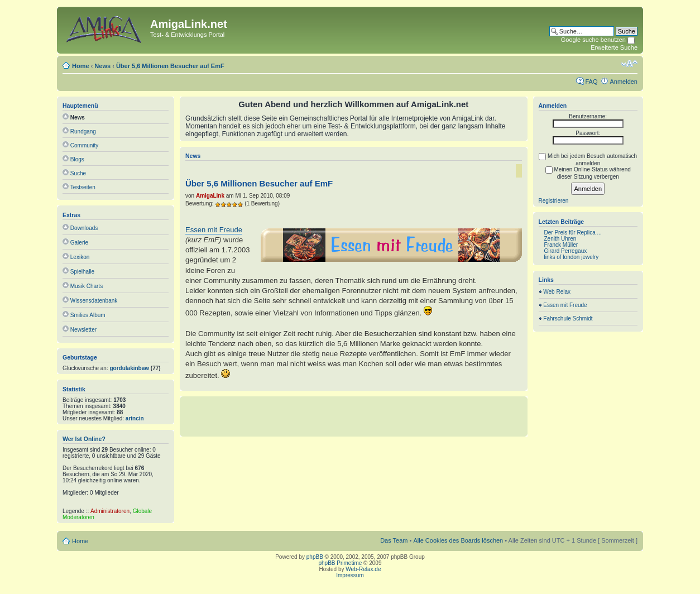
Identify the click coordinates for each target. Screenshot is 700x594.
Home (81, 66)
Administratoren (110, 511)
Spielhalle (82, 272)
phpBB (315, 557)
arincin (135, 418)
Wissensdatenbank (94, 301)
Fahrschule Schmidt (568, 318)
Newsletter (83, 330)
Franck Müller (561, 245)
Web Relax (557, 292)
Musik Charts (87, 286)
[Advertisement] (353, 416)
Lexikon (80, 257)
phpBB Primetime (341, 563)
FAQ (591, 82)
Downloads (84, 228)
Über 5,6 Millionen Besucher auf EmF (170, 66)
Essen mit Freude (214, 230)
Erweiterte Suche (614, 47)
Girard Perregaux (566, 251)
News (102, 66)
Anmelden (624, 82)
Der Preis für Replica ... (573, 233)
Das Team (394, 540)
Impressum (350, 575)
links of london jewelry (572, 257)
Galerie (79, 243)
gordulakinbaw (130, 368)
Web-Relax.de (363, 569)
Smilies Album (88, 315)
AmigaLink (210, 196)
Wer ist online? (84, 439)
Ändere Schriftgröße (629, 64)
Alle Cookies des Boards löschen (458, 540)
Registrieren (554, 201)
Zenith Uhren (560, 239)
